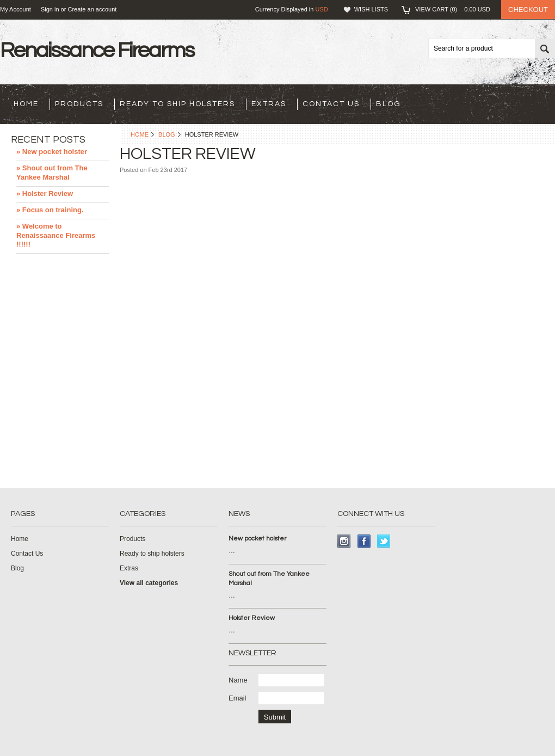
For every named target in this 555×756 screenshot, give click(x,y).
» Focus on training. (50, 210)
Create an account (92, 9)
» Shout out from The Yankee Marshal (52, 173)
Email (238, 698)
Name (238, 680)
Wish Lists (371, 9)
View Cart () (453, 9)
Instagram (344, 541)
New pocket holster (257, 539)
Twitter (384, 541)
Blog (167, 134)
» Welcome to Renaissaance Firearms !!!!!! (56, 235)
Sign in (50, 9)
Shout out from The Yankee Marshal (269, 579)
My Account (16, 9)
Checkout (528, 10)
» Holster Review (45, 193)
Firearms (97, 50)
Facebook (364, 541)
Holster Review (252, 618)
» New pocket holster (52, 152)
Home (140, 134)
